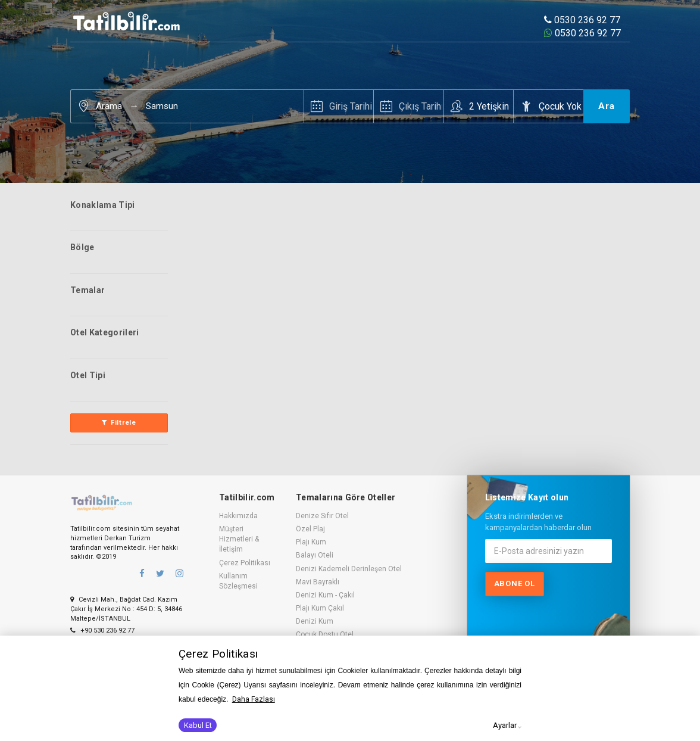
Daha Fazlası (254, 699)
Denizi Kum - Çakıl (325, 595)
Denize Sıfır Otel (322, 516)
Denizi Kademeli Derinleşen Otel (349, 569)
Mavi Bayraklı (318, 582)
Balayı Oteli (315, 555)
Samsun (162, 106)
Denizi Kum (315, 621)
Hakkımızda (238, 516)
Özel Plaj (310, 529)
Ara (607, 106)
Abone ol (515, 583)
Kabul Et (198, 725)
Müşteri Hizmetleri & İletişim (239, 539)
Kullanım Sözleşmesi (238, 581)
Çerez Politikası (245, 563)
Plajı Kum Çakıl (320, 608)
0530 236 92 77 (582, 20)
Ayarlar (505, 725)
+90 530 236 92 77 (102, 631)
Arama (109, 106)
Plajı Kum (311, 542)
